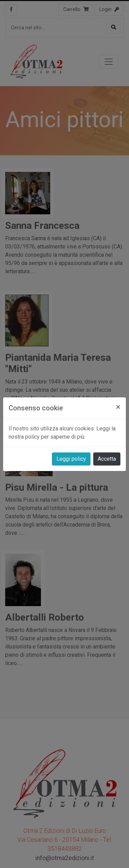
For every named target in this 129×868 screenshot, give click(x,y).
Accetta (107, 459)
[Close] (118, 407)
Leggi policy (71, 459)
